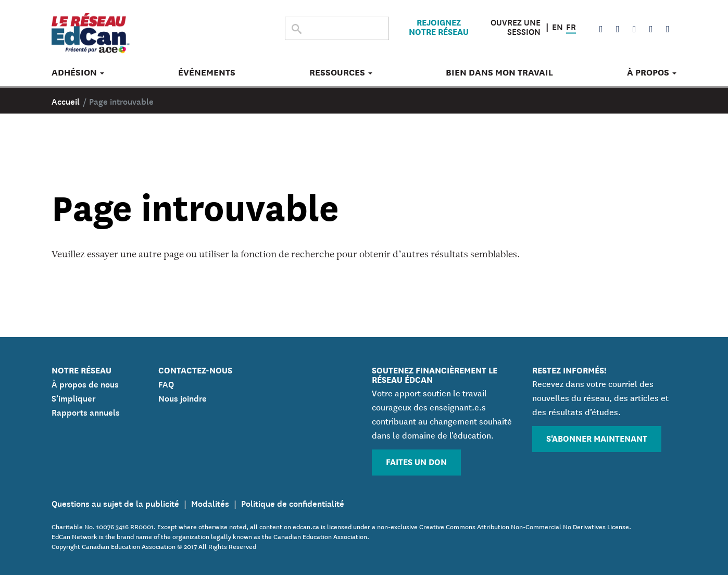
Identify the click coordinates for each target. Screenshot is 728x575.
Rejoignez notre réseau (439, 28)
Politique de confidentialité (293, 503)
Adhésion (78, 74)
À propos (652, 74)
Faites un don (416, 461)
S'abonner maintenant (597, 438)
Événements (207, 74)
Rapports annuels (86, 411)
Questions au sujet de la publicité (115, 503)
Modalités (210, 503)
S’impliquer (74, 397)
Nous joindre (183, 397)
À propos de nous (85, 383)
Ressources (341, 74)
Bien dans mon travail (499, 74)
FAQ (166, 383)
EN (557, 27)
